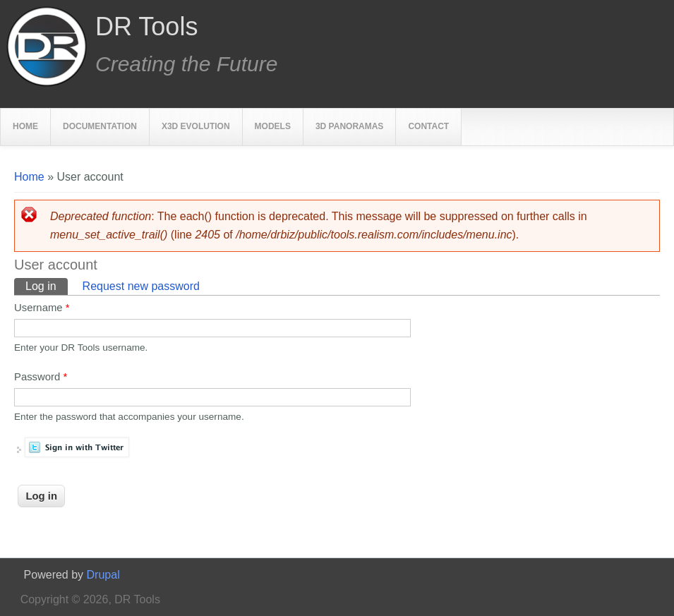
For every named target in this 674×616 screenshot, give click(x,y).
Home (25, 126)
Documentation (100, 126)
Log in (47, 285)
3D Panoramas (349, 126)
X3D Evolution (196, 126)
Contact (428, 126)
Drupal (103, 575)
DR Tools (146, 27)
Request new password (141, 286)
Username (42, 308)
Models (273, 126)
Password (41, 377)
